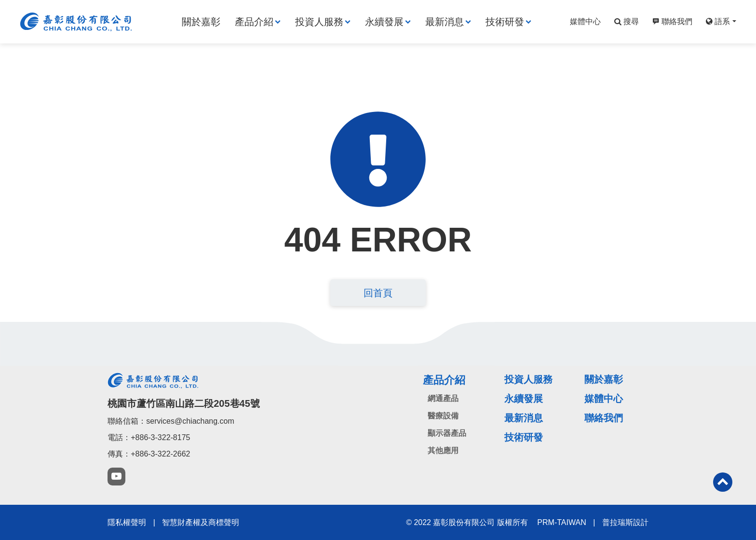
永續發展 (384, 22)
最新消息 (445, 22)
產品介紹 (254, 22)
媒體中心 (585, 21)
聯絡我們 (671, 21)
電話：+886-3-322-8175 (149, 437)
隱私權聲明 (127, 522)
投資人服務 (319, 22)
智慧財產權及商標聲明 (201, 522)
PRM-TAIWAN (561, 522)
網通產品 (443, 398)
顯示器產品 (447, 433)
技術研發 (505, 22)
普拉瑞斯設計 (625, 522)
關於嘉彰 (201, 22)
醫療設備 (443, 416)
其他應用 (443, 450)
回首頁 (378, 293)
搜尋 (625, 21)
